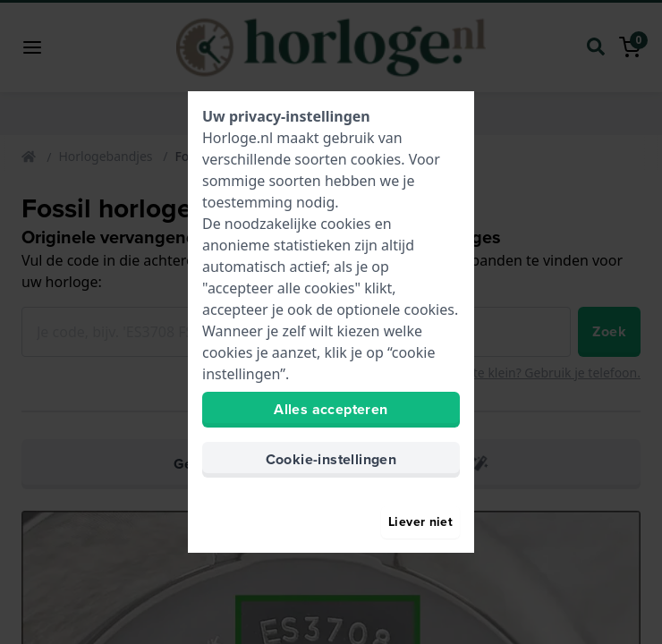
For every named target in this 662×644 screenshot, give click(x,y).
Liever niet (420, 522)
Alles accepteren (331, 409)
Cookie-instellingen (331, 459)
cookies (376, 159)
